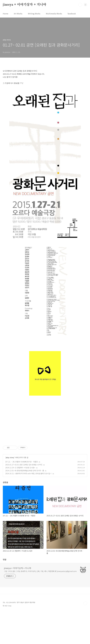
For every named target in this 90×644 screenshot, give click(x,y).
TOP (85, 636)
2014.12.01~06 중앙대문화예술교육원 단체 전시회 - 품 (25, 503)
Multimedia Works (54, 14)
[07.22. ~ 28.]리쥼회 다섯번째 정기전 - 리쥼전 (22, 495)
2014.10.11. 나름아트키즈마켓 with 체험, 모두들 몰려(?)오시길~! (28, 506)
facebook (72, 14)
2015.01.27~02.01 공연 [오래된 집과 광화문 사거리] (24, 498)
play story (10, 490)
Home (6, 14)
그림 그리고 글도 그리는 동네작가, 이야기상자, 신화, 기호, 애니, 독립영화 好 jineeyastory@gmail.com (40, 604)
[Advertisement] (45, 418)
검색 (80, 5)
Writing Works (34, 14)
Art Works (18, 14)
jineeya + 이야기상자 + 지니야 (24, 5)
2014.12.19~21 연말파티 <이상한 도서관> (20, 501)
